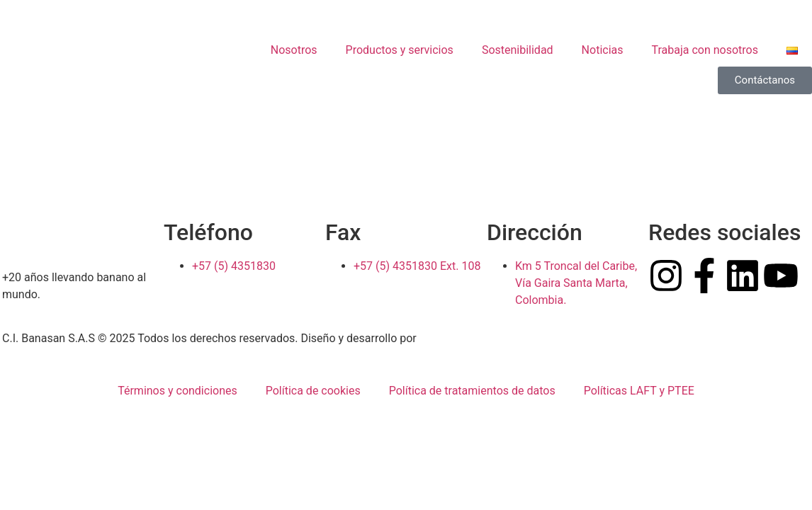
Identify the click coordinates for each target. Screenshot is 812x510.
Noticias (603, 50)
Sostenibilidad (518, 50)
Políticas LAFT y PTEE (639, 391)
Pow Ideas (446, 338)
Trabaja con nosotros (705, 50)
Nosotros (294, 50)
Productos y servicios (400, 50)
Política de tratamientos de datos (472, 391)
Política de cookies (313, 391)
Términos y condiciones (177, 391)
